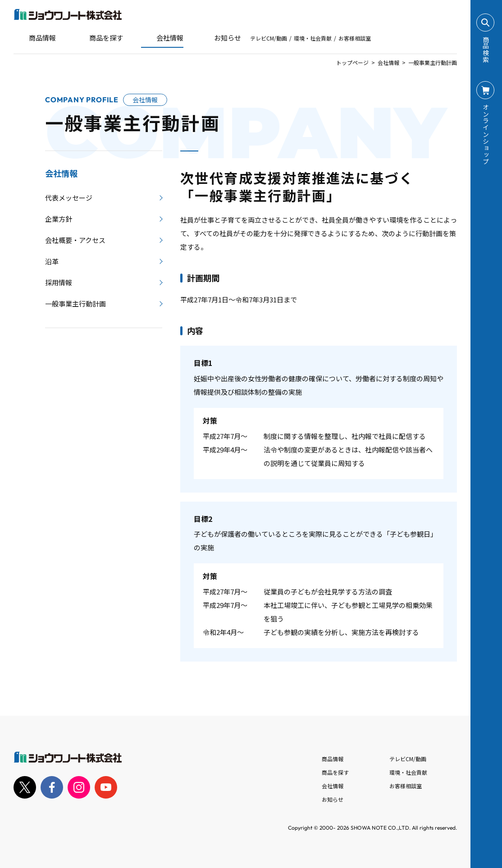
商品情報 (333, 759)
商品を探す (98, 38)
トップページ (352, 62)
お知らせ (221, 38)
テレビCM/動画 (269, 38)
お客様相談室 (355, 38)
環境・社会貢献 (313, 38)
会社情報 (388, 62)
